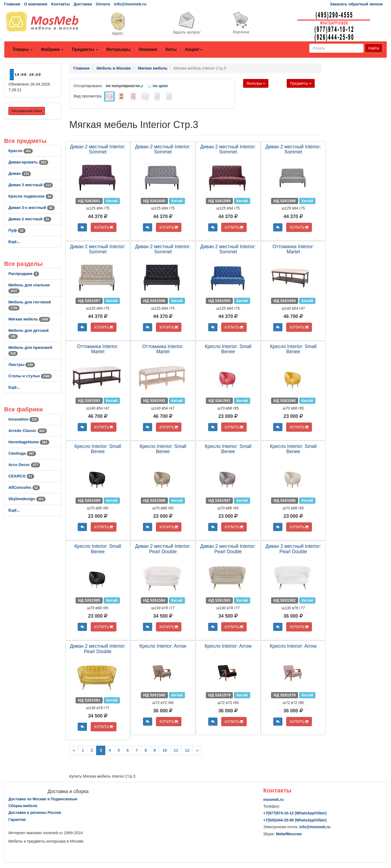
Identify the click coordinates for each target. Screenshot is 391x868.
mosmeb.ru (273, 800)
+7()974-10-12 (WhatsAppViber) (295, 813)
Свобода (22, 453)
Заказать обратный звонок (356, 4)
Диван (20, 173)
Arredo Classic (28, 431)
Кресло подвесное (31, 196)
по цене (158, 86)
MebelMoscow (289, 834)
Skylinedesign (27, 499)
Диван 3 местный (31, 185)
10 (165, 750)
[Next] (197, 750)
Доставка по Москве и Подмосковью (43, 799)
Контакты (61, 4)
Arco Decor (24, 465)
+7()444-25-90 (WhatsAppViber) (295, 820)
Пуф (17, 230)
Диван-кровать (28, 162)
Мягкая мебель (29, 319)
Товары (23, 49)
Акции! (193, 49)
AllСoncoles (24, 487)
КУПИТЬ (103, 227)
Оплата (103, 4)
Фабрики (52, 49)
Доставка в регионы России (35, 813)
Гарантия (17, 820)
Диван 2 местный (30, 219)
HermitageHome (29, 442)
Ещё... (14, 242)
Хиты (171, 49)
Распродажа (24, 274)
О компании (36, 4)
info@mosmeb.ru (130, 4)
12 (187, 750)
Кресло (21, 151)
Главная (12, 4)
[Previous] (74, 750)
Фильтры (256, 83)
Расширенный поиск (27, 111)
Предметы (85, 49)
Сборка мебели (23, 806)
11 (176, 750)
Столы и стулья (30, 376)
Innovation (24, 419)
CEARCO (21, 476)
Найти (374, 48)
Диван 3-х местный (32, 208)
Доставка (83, 4)
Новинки (148, 49)
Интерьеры (118, 49)
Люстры (22, 365)
